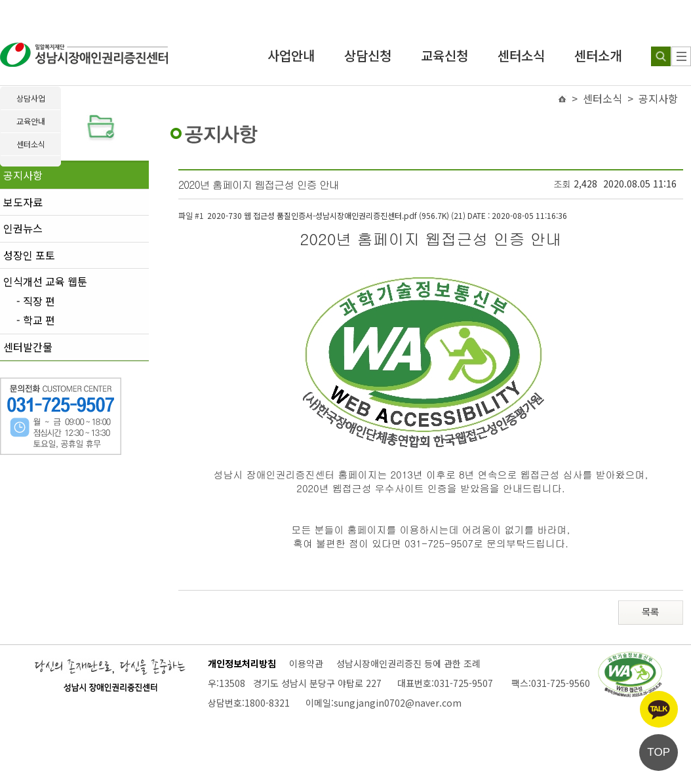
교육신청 (444, 55)
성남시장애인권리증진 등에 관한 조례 (408, 663)
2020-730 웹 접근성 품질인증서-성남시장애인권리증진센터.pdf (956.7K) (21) (387, 215)
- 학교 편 (36, 321)
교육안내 (31, 121)
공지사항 (23, 175)
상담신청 (368, 55)
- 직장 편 (36, 302)
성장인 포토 (29, 255)
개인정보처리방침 (242, 663)
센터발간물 (28, 347)
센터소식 (521, 55)
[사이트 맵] (681, 56)
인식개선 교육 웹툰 (45, 281)
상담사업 (31, 98)
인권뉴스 (23, 228)
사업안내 (291, 55)
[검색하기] (661, 56)
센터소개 (598, 55)
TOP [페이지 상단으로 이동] (659, 752)
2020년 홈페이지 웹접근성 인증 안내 (259, 185)
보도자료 (23, 202)
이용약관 (306, 663)
